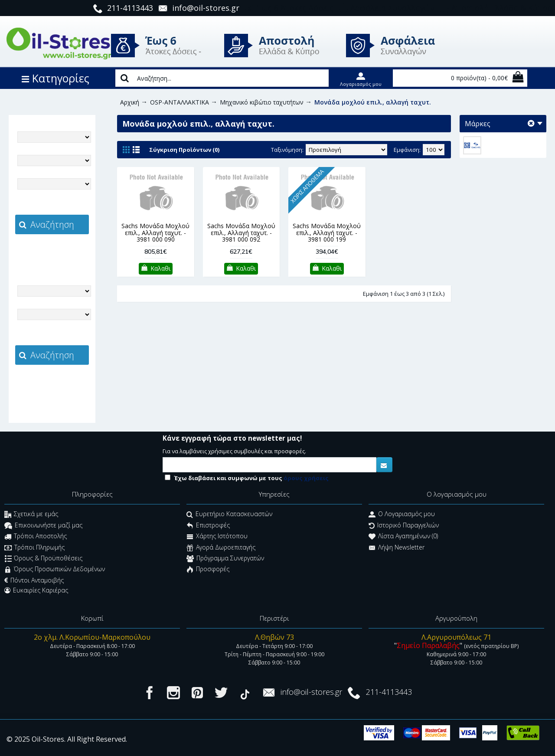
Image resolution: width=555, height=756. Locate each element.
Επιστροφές (208, 526)
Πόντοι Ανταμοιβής (34, 580)
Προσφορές (208, 570)
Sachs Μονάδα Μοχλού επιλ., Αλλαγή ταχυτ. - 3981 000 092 (241, 232)
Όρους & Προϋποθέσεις (44, 559)
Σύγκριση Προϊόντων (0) (184, 150)
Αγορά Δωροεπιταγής (221, 548)
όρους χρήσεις (306, 478)
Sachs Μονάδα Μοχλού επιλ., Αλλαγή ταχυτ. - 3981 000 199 (327, 232)
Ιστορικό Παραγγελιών (404, 526)
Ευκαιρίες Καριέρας (36, 590)
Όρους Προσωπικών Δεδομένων (55, 570)
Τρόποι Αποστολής (36, 537)
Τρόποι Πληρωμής (34, 548)
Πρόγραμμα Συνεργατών (225, 559)
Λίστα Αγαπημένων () (403, 537)
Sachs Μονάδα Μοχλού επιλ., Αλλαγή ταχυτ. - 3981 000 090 (155, 232)
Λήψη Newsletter (397, 548)
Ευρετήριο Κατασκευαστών (229, 515)
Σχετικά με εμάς (31, 515)
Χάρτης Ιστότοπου (217, 537)
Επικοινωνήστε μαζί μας (43, 526)
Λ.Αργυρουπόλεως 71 (456, 637)
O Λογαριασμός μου (402, 515)
